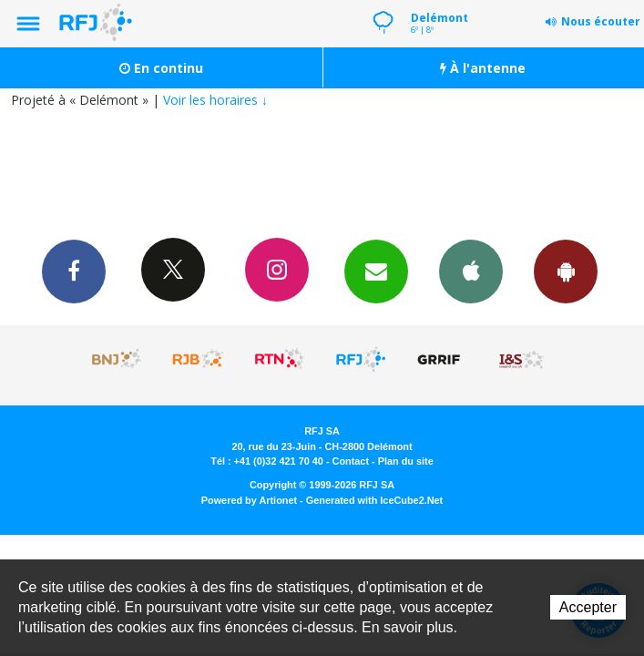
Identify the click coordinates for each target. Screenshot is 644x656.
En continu (161, 68)
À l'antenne (483, 68)
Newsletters (376, 271)
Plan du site (406, 461)
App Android (566, 271)
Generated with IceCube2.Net (374, 500)
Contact (351, 461)
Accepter (588, 607)
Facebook (74, 271)
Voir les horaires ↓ (215, 100)
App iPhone (471, 271)
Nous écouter (601, 21)
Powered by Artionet (249, 500)
